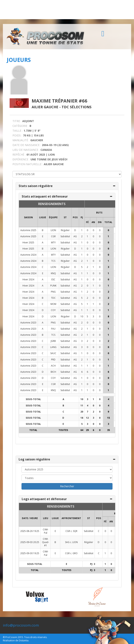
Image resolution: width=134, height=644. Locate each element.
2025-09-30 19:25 (30, 553)
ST (65, 217)
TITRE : (17, 121)
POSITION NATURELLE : (28, 164)
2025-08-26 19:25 (30, 531)
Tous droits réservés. (36, 637)
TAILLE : (18, 131)
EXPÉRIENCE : (21, 159)
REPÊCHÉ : (19, 155)
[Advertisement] (67, 10)
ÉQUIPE (53, 217)
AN (93, 222)
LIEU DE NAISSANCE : (26, 150)
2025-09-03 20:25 (30, 542)
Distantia (24, 640)
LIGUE (43, 217)
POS (75, 217)
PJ (82, 217)
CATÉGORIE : (21, 126)
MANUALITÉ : (21, 140)
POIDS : (17, 135)
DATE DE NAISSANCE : (27, 145)
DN (100, 222)
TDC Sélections (77, 107)
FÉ (87, 222)
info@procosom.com (21, 625)
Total (108, 222)
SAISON (28, 217)
